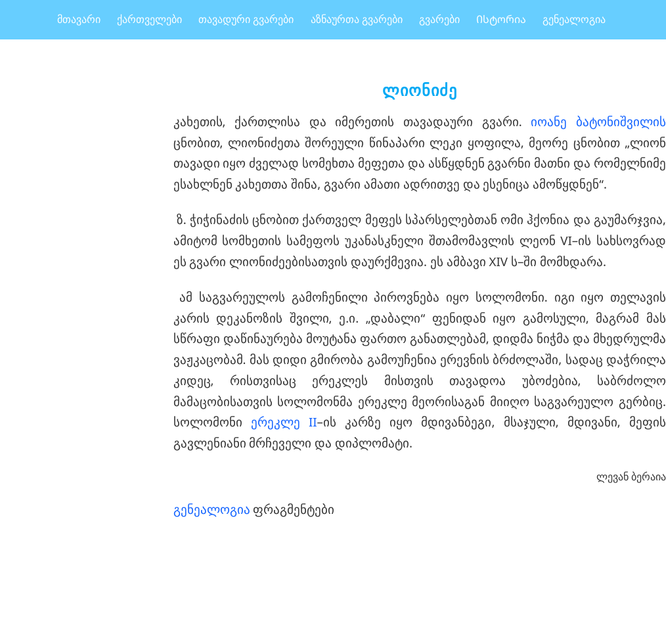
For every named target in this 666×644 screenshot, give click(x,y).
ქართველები (149, 19)
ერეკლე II (284, 422)
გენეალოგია (574, 19)
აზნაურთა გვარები (357, 19)
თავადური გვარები (246, 19)
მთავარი (79, 19)
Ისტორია (501, 19)
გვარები (439, 19)
